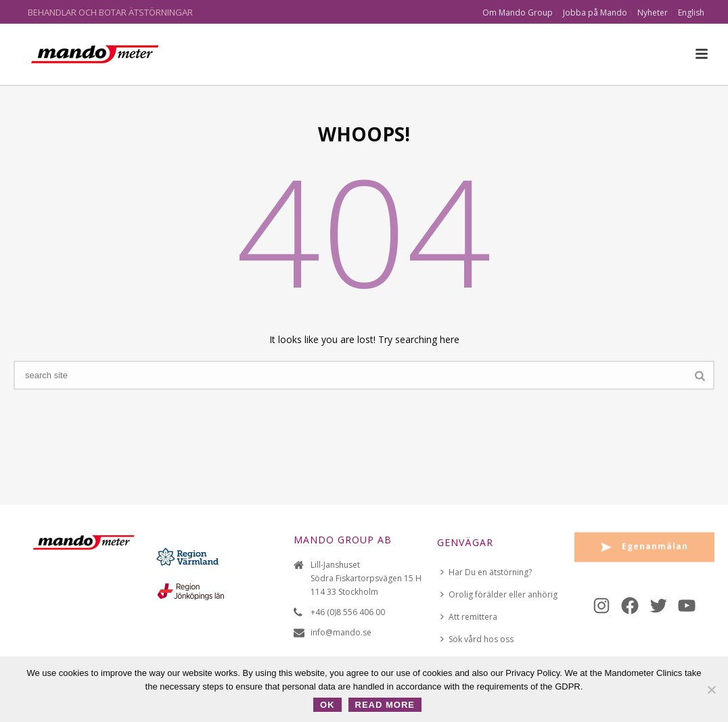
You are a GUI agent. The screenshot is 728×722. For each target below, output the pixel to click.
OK (327, 705)
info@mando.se (341, 632)
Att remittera (469, 617)
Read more (385, 705)
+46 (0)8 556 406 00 (348, 612)
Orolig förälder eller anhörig (499, 594)
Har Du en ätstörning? (486, 572)
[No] (711, 690)
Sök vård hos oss (477, 639)
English (691, 13)
